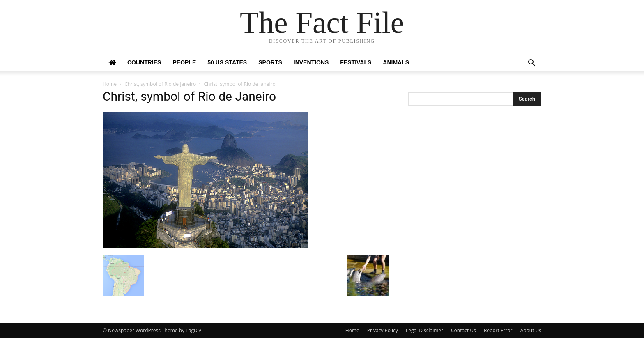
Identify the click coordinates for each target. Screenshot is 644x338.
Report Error (498, 330)
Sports (270, 62)
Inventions (311, 62)
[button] (531, 64)
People (184, 62)
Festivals (356, 62)
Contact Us (463, 330)
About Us (531, 330)
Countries (144, 62)
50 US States (227, 62)
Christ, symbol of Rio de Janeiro (160, 84)
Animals (396, 62)
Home (110, 84)
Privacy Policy (383, 330)
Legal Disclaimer (424, 330)
